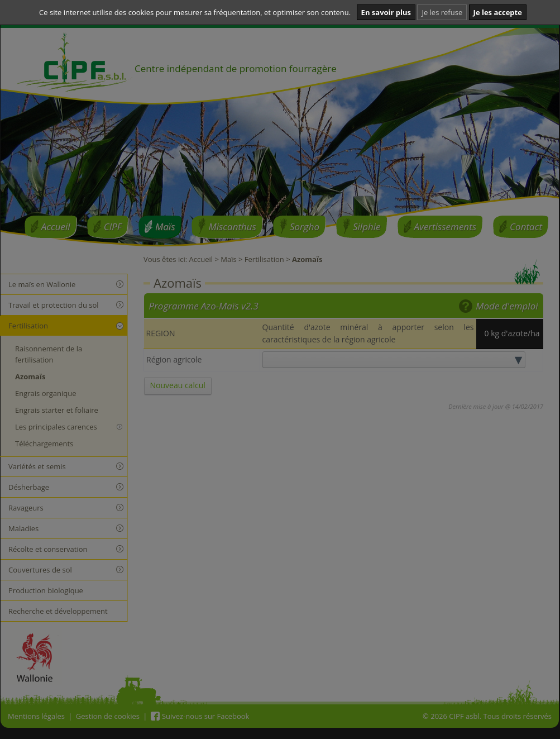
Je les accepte (498, 12)
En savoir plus (386, 12)
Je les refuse (442, 12)
